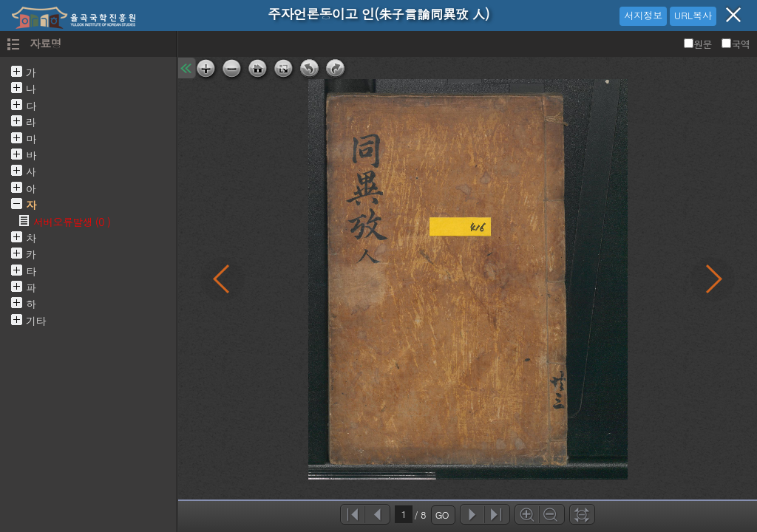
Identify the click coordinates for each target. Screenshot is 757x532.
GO (442, 515)
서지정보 (643, 15)
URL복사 (693, 15)
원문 (699, 44)
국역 (736, 44)
